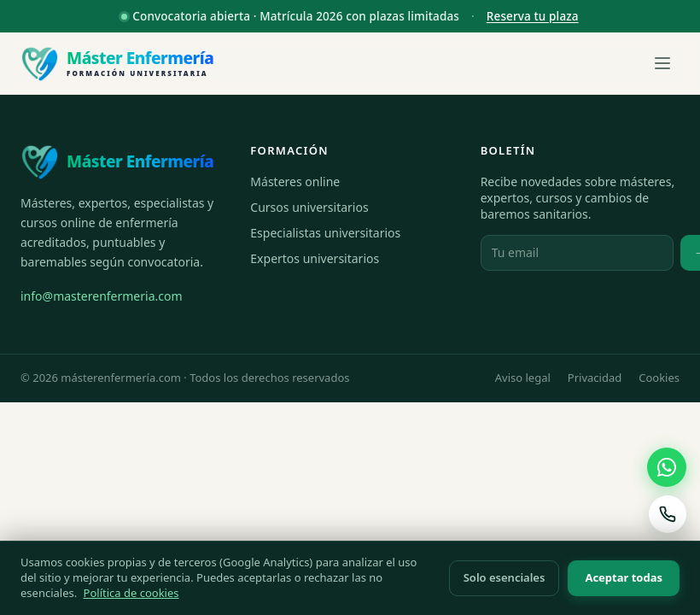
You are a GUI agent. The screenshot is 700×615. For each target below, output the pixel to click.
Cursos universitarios (309, 207)
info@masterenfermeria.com (102, 296)
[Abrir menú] (662, 63)
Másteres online (295, 182)
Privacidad (595, 378)
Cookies (659, 378)
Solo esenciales (505, 577)
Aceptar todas (624, 577)
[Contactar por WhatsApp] (667, 467)
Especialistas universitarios (325, 233)
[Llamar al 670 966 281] (668, 514)
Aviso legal (523, 378)
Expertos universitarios (315, 258)
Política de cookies (131, 593)
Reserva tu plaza (533, 16)
